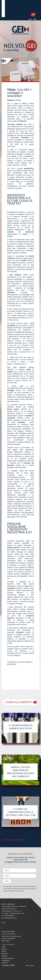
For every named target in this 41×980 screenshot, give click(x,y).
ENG (30, 19)
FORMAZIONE (6, 961)
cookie (27, 965)
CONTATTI (5, 963)
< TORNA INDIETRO (13, 840)
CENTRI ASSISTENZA (8, 958)
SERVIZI (4, 951)
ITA (35, 19)
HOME (3, 947)
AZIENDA (4, 949)
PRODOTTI (5, 954)
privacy (32, 965)
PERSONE (5, 956)
